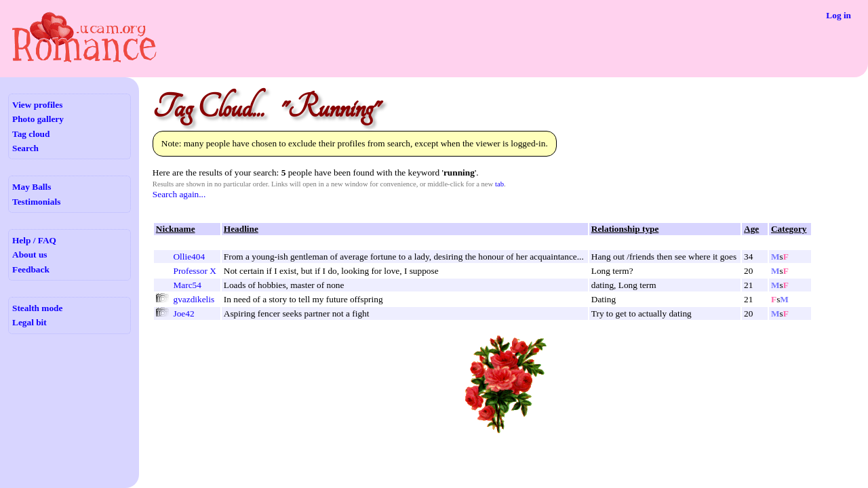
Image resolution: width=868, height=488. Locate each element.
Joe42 (183, 313)
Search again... (179, 194)
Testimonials (36, 202)
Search (25, 148)
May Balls (32, 187)
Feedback (31, 269)
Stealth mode (37, 308)
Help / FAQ (34, 240)
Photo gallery (38, 119)
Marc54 (187, 285)
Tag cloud (31, 134)
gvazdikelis (194, 299)
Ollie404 (189, 257)
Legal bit (29, 322)
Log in (839, 15)
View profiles (37, 105)
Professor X (194, 271)
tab (499, 184)
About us (29, 255)
